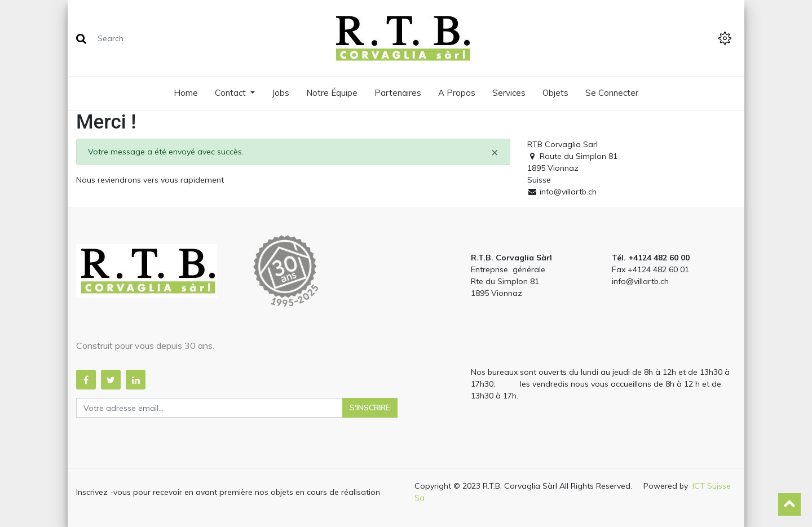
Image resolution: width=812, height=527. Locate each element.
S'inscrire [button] (370, 408)
